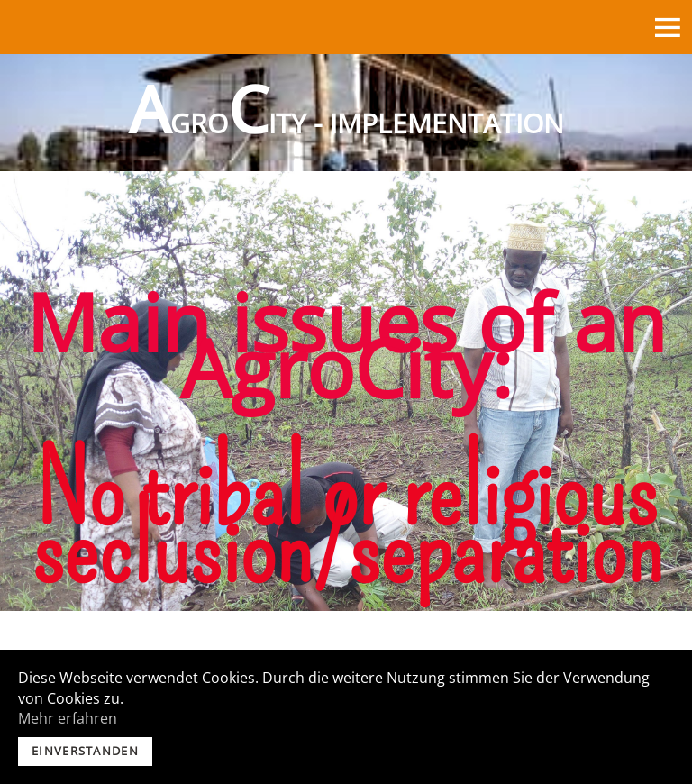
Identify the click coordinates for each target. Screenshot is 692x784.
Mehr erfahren (68, 718)
